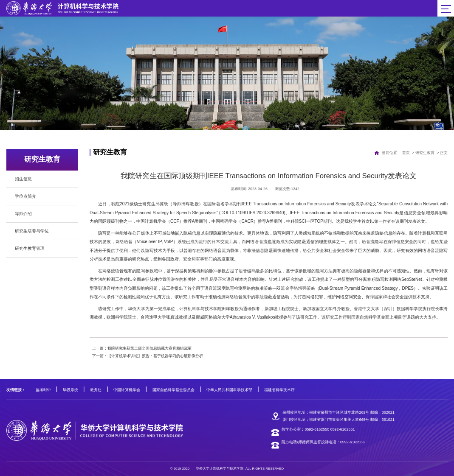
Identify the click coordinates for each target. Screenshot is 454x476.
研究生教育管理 (30, 248)
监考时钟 (43, 390)
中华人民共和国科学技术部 (229, 390)
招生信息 (23, 179)
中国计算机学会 (127, 390)
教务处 (96, 390)
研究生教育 (425, 153)
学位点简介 (25, 196)
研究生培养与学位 (32, 231)
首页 (406, 153)
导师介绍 (23, 214)
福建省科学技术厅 (279, 390)
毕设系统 (70, 390)
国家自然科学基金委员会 (173, 390)
